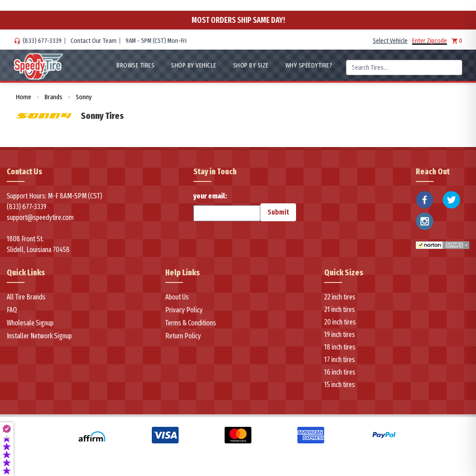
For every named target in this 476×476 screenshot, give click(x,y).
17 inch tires (340, 360)
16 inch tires (340, 372)
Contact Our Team (94, 41)
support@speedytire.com (40, 217)
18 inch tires (340, 347)
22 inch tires (340, 297)
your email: (227, 206)
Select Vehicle (390, 41)
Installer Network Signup (39, 336)
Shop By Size (251, 65)
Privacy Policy (184, 310)
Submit (278, 212)
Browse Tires (136, 65)
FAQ (12, 310)
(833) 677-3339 (42, 41)
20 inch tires (340, 322)
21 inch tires (340, 310)
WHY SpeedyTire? (309, 65)
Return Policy (183, 336)
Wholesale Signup (30, 323)
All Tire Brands (26, 297)
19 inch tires (340, 335)
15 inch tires (340, 385)
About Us (177, 297)
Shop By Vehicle (194, 65)
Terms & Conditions (191, 323)
